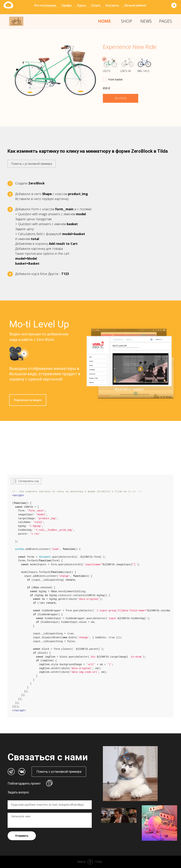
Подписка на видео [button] (28, 400)
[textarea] (50, 820)
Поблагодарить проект (24, 783)
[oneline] (50, 805)
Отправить (22, 836)
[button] (32, 162)
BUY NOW (121, 98)
